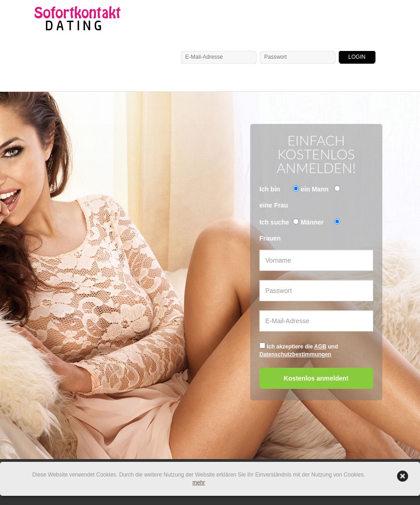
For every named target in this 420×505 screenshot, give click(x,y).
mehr (199, 483)
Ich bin (270, 189)
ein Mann (315, 189)
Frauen (270, 238)
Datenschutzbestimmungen (295, 354)
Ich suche (274, 222)
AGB (320, 347)
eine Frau (274, 205)
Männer (312, 222)
